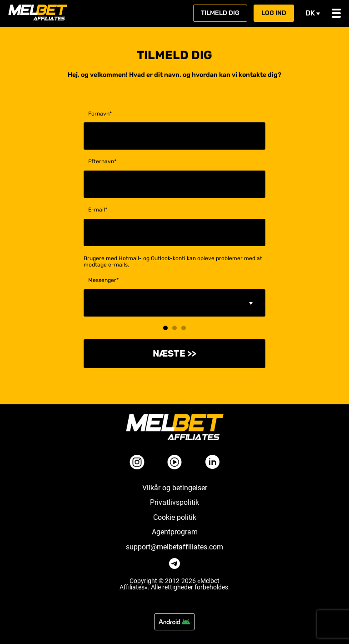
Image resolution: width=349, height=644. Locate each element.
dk (313, 13)
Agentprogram (175, 532)
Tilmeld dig (220, 13)
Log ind (274, 13)
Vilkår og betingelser (175, 488)
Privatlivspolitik (174, 503)
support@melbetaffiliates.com (174, 547)
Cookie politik (175, 518)
